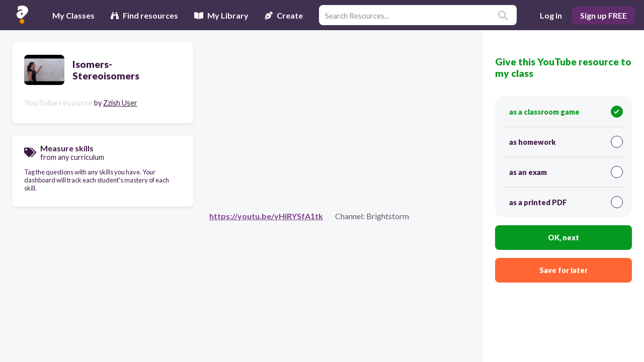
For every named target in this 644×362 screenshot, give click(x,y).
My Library (221, 15)
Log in (551, 15)
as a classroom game (566, 112)
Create (284, 15)
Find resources (144, 15)
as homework (566, 142)
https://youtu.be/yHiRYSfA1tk (266, 216)
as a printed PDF (566, 202)
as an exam (566, 172)
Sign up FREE (603, 15)
